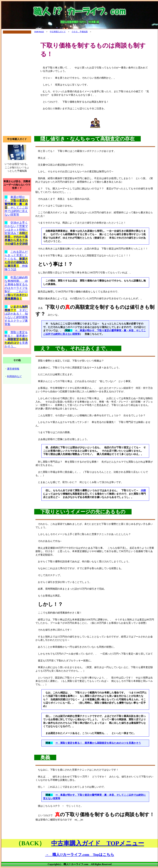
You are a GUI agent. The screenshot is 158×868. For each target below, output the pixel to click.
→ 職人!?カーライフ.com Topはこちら (80, 855)
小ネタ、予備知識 (80, 32)
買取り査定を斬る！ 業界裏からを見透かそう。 (16, 339)
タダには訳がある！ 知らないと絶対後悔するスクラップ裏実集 (16, 317)
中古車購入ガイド (58, 32)
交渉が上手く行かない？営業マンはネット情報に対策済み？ (16, 233)
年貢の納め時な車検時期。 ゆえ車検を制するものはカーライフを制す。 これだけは (16, 288)
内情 (143, 490)
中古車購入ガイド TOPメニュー (98, 843)
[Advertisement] (17, 85)
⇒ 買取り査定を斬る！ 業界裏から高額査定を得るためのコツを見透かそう (98, 743)
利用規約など (14, 376)
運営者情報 (13, 369)
